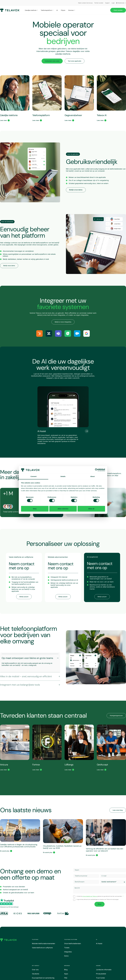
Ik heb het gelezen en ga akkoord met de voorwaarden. (100, 896)
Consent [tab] (34, 476)
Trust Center (100, 978)
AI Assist (99, 944)
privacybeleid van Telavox (90, 896)
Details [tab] (63, 476)
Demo (66, 956)
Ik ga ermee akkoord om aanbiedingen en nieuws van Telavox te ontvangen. (98, 899)
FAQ (66, 978)
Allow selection (63, 509)
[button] (73, 154)
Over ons (35, 970)
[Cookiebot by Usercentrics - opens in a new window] (96, 470)
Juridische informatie (104, 970)
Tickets (67, 948)
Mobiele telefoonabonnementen (43, 944)
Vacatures (36, 974)
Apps (66, 974)
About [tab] (92, 476)
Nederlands (121, 3)
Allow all (91, 509)
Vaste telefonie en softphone (42, 948)
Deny (35, 509)
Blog (66, 970)
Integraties (68, 952)
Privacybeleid (101, 974)
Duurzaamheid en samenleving (43, 978)
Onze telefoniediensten (73, 944)
